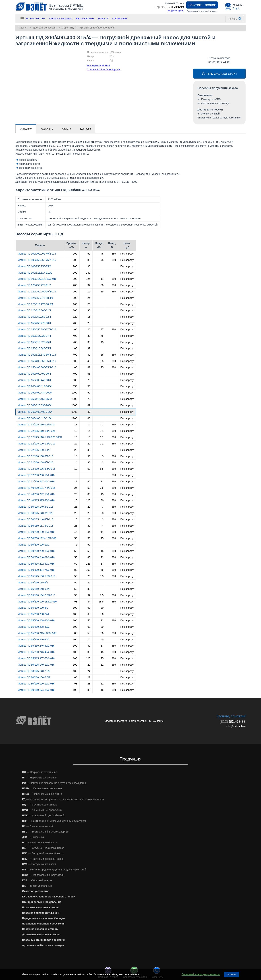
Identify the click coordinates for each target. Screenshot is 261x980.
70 (89, 380)
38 (89, 450)
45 (102, 254)
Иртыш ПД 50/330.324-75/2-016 (36, 570)
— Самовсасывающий (37, 826)
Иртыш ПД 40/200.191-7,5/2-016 (37, 488)
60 (89, 412)
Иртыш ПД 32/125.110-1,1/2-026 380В (40, 437)
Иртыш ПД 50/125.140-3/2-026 (36, 513)
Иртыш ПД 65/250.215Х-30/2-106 (37, 633)
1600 (74, 405)
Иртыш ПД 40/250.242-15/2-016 (36, 494)
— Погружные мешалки (39, 864)
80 (89, 260)
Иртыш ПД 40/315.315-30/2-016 (36, 500)
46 (76, 532)
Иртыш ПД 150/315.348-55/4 (34, 348)
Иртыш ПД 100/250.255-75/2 (34, 266)
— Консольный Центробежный (43, 815)
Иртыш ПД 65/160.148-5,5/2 (34, 589)
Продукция (130, 759)
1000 (74, 393)
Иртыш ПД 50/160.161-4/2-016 (36, 526)
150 (88, 570)
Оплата (67, 129)
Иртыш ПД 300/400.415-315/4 (35, 418)
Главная (22, 28)
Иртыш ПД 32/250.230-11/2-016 (36, 475)
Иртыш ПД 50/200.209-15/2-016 (36, 551)
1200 (74, 412)
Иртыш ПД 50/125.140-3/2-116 (36, 519)
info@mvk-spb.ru (176, 11)
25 (76, 444)
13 (76, 425)
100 (75, 608)
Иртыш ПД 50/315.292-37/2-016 (36, 564)
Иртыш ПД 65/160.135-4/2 (33, 583)
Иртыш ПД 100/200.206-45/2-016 (37, 254)
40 (89, 361)
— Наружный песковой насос (42, 859)
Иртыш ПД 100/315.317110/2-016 (37, 279)
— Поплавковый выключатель (43, 875)
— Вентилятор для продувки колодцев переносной (54, 870)
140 (88, 273)
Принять (232, 974)
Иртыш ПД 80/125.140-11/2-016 (36, 665)
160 (75, 304)
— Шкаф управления (37, 886)
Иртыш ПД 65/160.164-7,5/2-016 (37, 595)
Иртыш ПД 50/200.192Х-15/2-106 (37, 538)
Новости (103, 19)
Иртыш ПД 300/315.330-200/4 (35, 405)
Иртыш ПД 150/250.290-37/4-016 (37, 329)
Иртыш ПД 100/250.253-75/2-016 (37, 260)
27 (89, 677)
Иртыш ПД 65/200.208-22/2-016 (36, 620)
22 (102, 557)
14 (76, 456)
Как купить (47, 129)
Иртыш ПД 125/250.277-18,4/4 (36, 298)
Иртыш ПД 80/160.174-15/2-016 (36, 690)
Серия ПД (68, 28)
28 (89, 684)
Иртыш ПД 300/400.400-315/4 (97, 28)
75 (102, 260)
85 (76, 633)
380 (114, 254)
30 (102, 285)
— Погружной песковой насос (43, 853)
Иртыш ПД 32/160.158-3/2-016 (36, 456)
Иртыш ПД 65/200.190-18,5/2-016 (37, 602)
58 (89, 633)
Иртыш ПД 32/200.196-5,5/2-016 (37, 469)
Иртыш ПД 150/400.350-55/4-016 (37, 361)
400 (75, 323)
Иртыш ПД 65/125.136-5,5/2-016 (37, 576)
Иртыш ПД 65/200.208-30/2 (34, 627)
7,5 (102, 488)
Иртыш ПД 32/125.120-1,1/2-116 (37, 444)
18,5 (101, 602)
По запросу (127, 254)
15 (89, 292)
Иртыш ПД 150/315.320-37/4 (34, 336)
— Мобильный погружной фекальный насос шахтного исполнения (63, 799)
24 (89, 298)
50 (89, 254)
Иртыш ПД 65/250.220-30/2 (34, 639)
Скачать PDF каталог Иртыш (104, 69)
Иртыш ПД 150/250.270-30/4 (34, 323)
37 (102, 329)
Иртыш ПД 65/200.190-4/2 (33, 608)
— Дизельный (33, 837)
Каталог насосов (32, 19)
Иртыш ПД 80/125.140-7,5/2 (34, 671)
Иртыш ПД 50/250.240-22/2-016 (36, 557)
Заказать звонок (202, 5)
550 (75, 386)
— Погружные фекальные (40, 772)
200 (75, 254)
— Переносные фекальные (42, 788)
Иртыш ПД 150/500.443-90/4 (34, 380)
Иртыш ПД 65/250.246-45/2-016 (36, 652)
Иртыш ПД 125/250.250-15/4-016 (37, 292)
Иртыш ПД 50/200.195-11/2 (34, 545)
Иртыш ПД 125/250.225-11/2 (34, 285)
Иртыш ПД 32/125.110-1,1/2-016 (37, 425)
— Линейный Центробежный (42, 810)
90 (89, 266)
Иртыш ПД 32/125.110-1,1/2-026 (37, 431)
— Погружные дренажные (40, 805)
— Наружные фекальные (39, 778)
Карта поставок (85, 19)
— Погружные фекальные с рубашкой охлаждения (54, 783)
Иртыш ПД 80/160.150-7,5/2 (34, 677)
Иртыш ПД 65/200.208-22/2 (34, 614)
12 (76, 469)
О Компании (120, 19)
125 (88, 279)
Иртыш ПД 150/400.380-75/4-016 (37, 367)
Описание (26, 129)
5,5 (102, 469)
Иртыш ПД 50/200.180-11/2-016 (36, 532)
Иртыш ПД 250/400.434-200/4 (35, 393)
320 (75, 317)
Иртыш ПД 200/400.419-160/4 (35, 386)
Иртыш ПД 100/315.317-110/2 (35, 273)
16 (89, 317)
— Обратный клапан (37, 880)
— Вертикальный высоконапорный (46, 832)
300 (75, 361)
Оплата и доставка (61, 19)
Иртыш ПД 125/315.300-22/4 (34, 310)
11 (102, 279)
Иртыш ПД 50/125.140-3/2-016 (36, 507)
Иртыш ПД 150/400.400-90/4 (34, 374)
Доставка (85, 129)
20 (89, 304)
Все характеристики (98, 65)
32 (89, 285)
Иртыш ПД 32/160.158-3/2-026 (36, 462)
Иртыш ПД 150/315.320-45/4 (34, 342)
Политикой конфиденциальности (201, 974)
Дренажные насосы (44, 28)
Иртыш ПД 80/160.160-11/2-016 (36, 684)
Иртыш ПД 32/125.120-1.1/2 (34, 450)
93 (76, 602)
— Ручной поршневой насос (40, 842)
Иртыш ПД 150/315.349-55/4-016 (37, 355)
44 (89, 532)
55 (102, 355)
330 (75, 380)
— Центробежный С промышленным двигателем (54, 821)
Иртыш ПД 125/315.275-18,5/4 (36, 304)
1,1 (102, 425)
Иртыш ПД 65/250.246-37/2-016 (36, 646)
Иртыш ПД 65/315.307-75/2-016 (36, 658)
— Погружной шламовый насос (43, 848)
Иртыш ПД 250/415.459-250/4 (35, 399)
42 (89, 367)
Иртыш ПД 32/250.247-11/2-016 (36, 481)
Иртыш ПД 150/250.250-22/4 (34, 317)
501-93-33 (169, 7)
